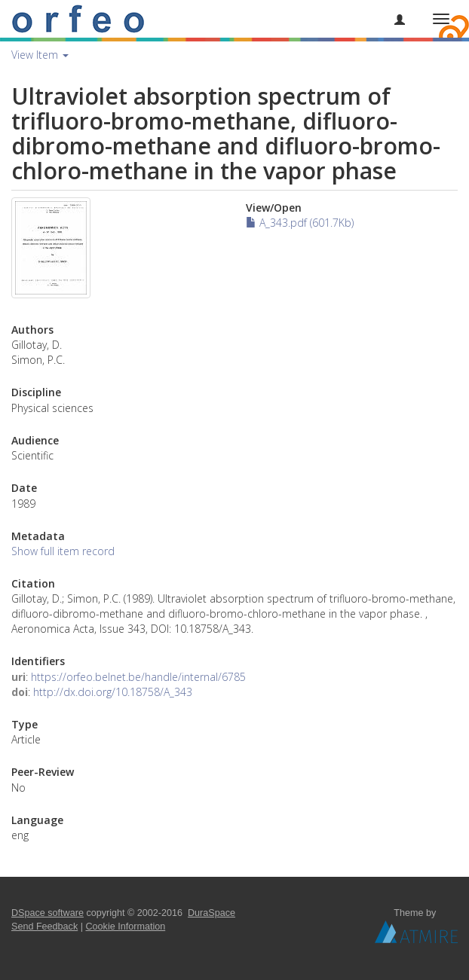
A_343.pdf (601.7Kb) (300, 223)
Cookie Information (126, 927)
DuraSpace (212, 913)
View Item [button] (40, 55)
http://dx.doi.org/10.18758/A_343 (113, 692)
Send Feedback (44, 927)
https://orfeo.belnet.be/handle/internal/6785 (138, 677)
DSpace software (48, 913)
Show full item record (63, 551)
